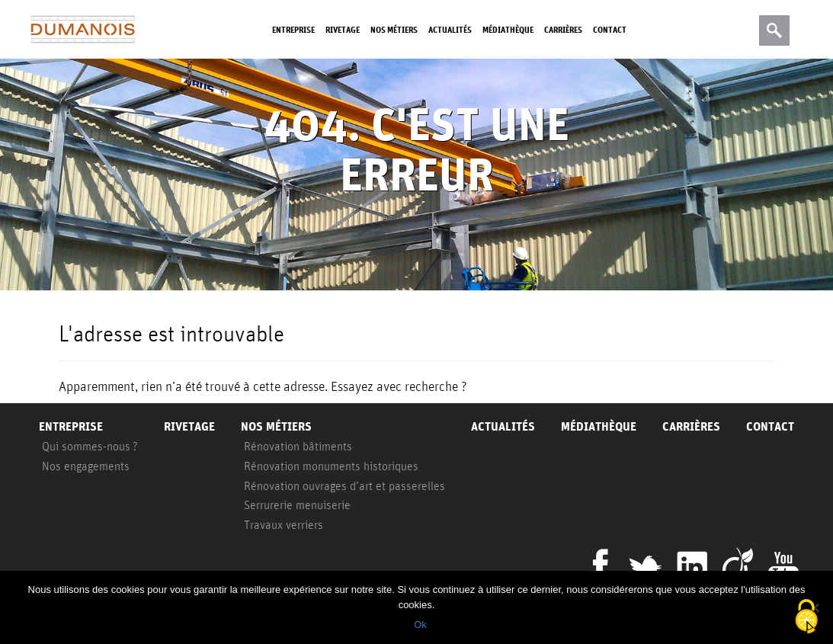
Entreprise (293, 29)
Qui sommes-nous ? (90, 446)
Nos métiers (394, 29)
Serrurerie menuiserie (297, 505)
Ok (420, 625)
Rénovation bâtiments (298, 446)
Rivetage (343, 29)
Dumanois (83, 30)
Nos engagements (86, 466)
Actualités (450, 29)
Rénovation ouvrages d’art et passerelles (344, 485)
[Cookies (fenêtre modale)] (806, 618)
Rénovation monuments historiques (331, 466)
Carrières (563, 29)
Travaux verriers (284, 524)
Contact (610, 29)
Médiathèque (508, 29)
